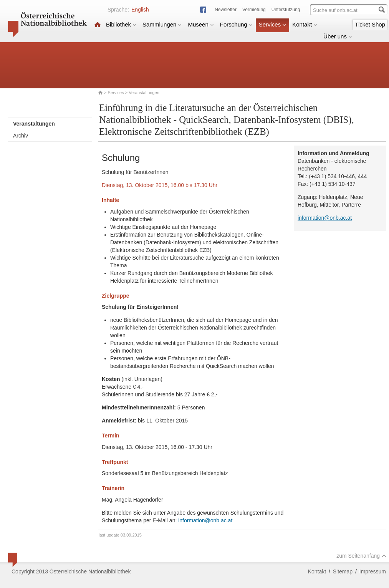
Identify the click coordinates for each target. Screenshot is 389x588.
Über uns (338, 36)
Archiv (21, 136)
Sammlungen (162, 24)
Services (273, 24)
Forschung (236, 24)
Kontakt (305, 24)
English (140, 10)
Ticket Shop (370, 24)
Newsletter (226, 10)
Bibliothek (121, 24)
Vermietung (254, 10)
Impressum (373, 571)
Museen (201, 24)
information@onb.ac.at (205, 520)
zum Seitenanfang (361, 556)
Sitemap (343, 571)
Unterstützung (286, 10)
